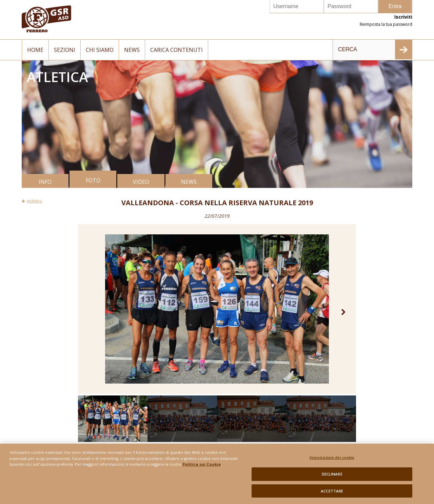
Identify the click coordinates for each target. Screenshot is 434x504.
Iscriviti (403, 17)
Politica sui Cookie (202, 467)
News (132, 50)
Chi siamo (100, 50)
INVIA (403, 50)
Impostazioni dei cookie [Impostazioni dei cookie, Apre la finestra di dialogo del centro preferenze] (332, 460)
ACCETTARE (332, 494)
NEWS (189, 182)
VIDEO (141, 182)
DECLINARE (332, 477)
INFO (45, 182)
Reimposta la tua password (386, 24)
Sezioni (65, 50)
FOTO (93, 180)
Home (35, 50)
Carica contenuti (176, 50)
